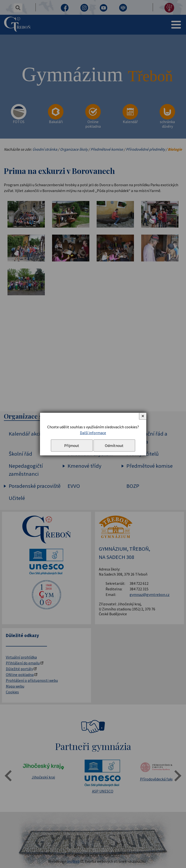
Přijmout (72, 445)
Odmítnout (114, 445)
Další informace (93, 433)
